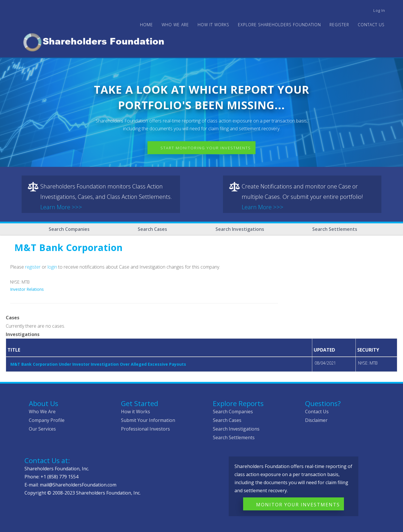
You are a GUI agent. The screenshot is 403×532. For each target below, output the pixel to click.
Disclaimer (316, 420)
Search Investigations (240, 229)
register (33, 267)
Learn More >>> (61, 207)
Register (339, 25)
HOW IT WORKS (213, 25)
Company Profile (47, 420)
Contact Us (371, 25)
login (52, 267)
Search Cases (152, 229)
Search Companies (69, 229)
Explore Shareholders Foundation (279, 25)
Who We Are (42, 412)
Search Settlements (335, 229)
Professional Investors (145, 429)
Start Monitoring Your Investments (206, 148)
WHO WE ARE (175, 25)
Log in (379, 10)
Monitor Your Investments (298, 505)
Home (146, 25)
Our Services (42, 429)
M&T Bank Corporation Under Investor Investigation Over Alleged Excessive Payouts (98, 364)
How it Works (136, 412)
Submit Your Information (148, 420)
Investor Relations (27, 289)
